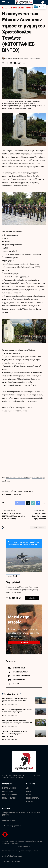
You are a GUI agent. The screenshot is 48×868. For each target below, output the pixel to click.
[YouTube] (13, 598)
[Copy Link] (19, 63)
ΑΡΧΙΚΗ (4, 704)
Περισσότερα (24, 643)
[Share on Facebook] (7, 63)
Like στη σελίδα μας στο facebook (18, 478)
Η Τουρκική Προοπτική (13, 826)
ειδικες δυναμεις (17, 491)
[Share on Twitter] (11, 63)
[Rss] (20, 598)
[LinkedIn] (17, 598)
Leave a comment (38, 528)
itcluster (20, 777)
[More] (23, 63)
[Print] (38, 503)
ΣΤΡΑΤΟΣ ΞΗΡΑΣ (12, 704)
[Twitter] (10, 598)
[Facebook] (7, 598)
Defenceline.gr (19, 775)
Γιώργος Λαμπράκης (14, 58)
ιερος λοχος (29, 491)
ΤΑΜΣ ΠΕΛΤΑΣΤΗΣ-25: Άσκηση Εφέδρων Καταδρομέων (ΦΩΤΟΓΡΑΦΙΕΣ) (15, 734)
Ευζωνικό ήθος (10, 820)
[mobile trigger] (4, 2)
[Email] (15, 63)
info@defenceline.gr (14, 856)
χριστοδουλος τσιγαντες (12, 494)
